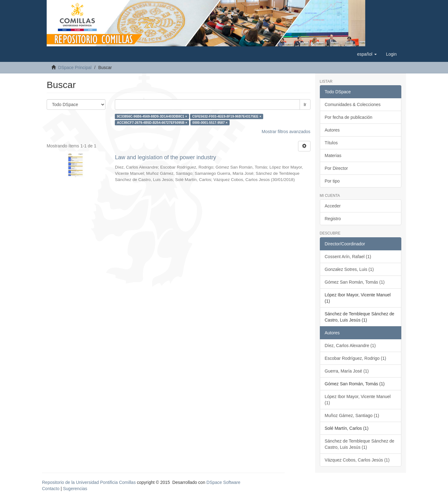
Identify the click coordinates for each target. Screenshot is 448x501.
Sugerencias (75, 489)
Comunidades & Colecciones (353, 104)
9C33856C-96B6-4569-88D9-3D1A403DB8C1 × (152, 116)
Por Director (336, 168)
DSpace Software (224, 482)
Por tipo (332, 181)
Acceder (333, 206)
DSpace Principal (75, 67)
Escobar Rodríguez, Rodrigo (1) (356, 358)
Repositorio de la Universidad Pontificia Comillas (89, 482)
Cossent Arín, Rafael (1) (348, 257)
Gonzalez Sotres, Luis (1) (349, 269)
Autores (332, 130)
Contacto (51, 489)
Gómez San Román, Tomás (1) (355, 282)
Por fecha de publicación (349, 117)
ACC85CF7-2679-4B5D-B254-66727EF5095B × (152, 123)
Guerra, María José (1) (347, 371)
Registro (333, 219)
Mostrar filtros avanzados (286, 132)
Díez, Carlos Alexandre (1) (350, 346)
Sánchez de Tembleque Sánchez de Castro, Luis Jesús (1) (360, 444)
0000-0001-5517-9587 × (210, 123)
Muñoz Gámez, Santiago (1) (352, 415)
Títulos (331, 143)
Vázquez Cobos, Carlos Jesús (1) (357, 460)
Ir (305, 104)
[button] (367, 54)
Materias (333, 155)
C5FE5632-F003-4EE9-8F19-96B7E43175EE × (227, 116)
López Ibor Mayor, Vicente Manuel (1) (358, 400)
